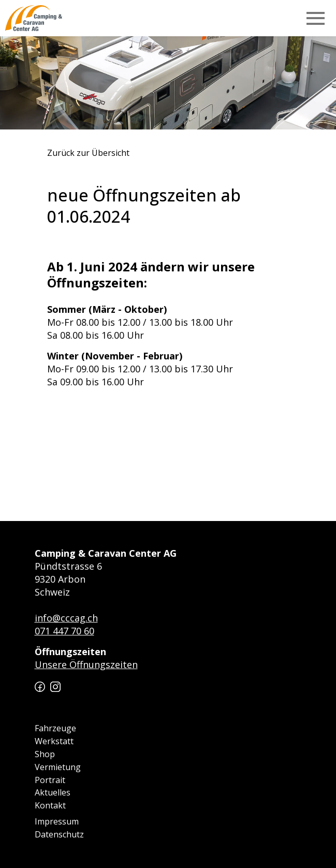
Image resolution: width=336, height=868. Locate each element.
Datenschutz (59, 834)
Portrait (50, 780)
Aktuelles (53, 792)
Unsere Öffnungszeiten (86, 664)
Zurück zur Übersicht (88, 153)
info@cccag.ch (66, 618)
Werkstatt (54, 741)
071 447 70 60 (64, 631)
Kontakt (50, 805)
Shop (45, 754)
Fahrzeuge (55, 728)
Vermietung (58, 767)
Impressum (57, 821)
